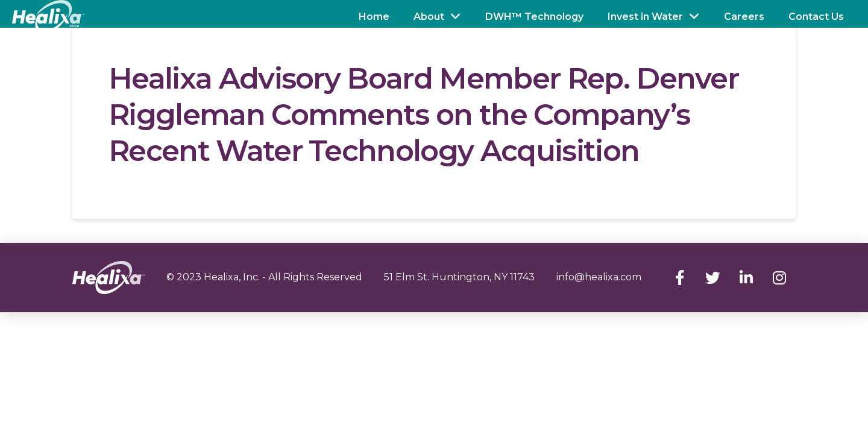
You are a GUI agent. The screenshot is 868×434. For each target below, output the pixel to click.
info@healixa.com (599, 277)
